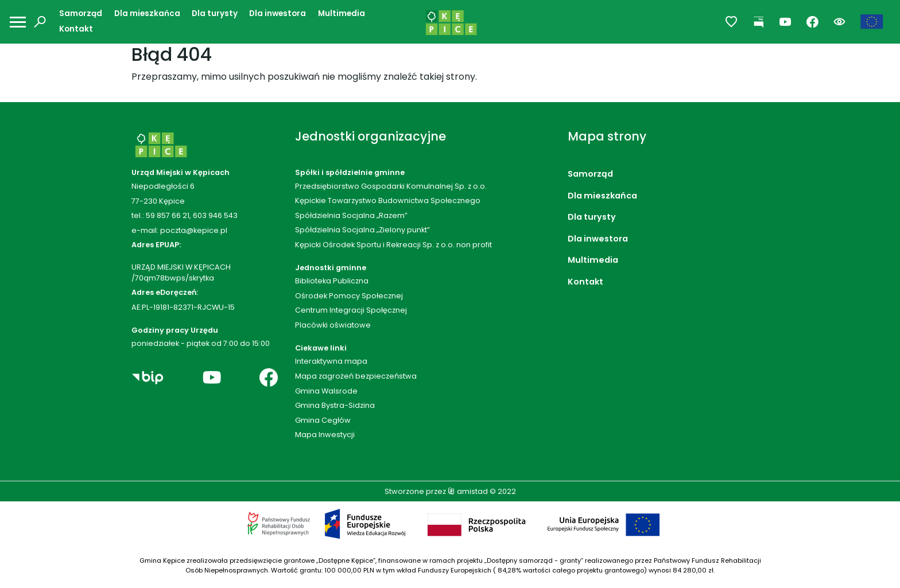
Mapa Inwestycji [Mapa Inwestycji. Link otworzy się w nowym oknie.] (325, 435)
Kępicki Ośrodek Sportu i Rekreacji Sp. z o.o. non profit (393, 245)
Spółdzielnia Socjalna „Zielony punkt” (362, 230)
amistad (468, 491)
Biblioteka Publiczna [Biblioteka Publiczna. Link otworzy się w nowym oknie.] (332, 281)
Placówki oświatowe (333, 325)
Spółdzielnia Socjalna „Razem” (351, 215)
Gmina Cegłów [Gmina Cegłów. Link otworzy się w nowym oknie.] (323, 420)
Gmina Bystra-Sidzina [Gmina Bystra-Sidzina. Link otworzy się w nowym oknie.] (335, 405)
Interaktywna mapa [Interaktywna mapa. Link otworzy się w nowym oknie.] (331, 361)
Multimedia (342, 13)
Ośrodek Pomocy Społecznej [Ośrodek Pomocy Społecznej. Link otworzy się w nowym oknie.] (349, 296)
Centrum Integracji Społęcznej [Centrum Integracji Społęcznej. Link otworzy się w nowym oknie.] (351, 310)
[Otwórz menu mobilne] (18, 22)
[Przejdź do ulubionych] (732, 22)
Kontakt (76, 29)
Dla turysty (215, 13)
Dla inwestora (278, 13)
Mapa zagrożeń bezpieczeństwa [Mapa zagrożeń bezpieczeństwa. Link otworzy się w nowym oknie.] (356, 376)
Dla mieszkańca (147, 13)
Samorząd (81, 13)
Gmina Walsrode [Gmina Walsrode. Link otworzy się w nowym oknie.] (326, 391)
